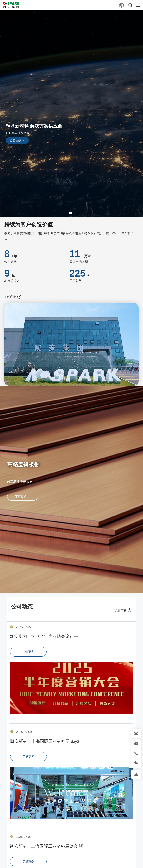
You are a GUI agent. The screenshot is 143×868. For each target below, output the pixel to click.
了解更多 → (23, 497)
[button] (70, 213)
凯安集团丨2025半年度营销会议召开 (44, 636)
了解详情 (13, 297)
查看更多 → (17, 140)
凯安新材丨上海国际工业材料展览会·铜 (47, 846)
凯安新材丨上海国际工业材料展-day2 (45, 741)
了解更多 (28, 652)
